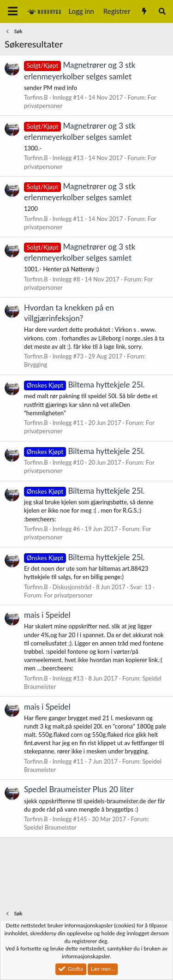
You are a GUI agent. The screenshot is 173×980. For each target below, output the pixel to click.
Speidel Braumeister (50, 827)
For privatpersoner (68, 595)
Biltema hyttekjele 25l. (84, 385)
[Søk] (162, 11)
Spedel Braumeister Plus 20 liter (79, 789)
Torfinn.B (36, 97)
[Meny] (13, 12)
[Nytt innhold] (144, 11)
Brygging (36, 365)
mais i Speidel (47, 615)
